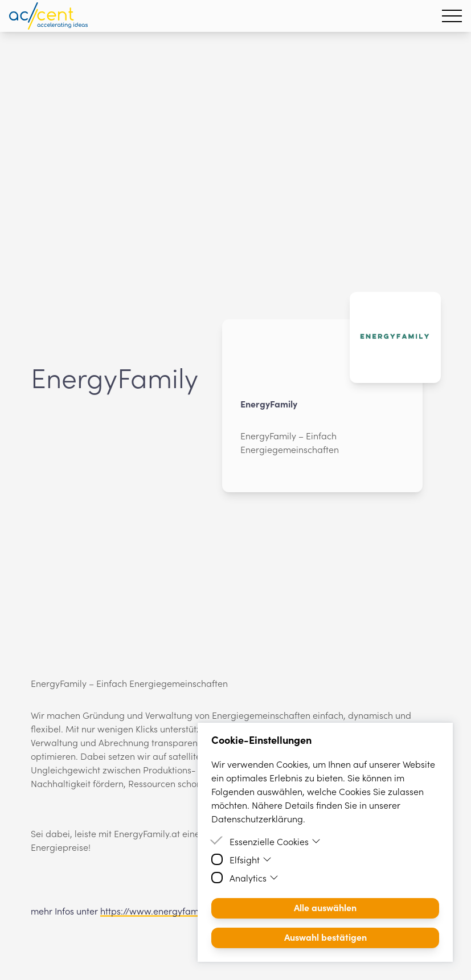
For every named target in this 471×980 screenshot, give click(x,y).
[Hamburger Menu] (452, 16)
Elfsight (251, 859)
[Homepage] (48, 16)
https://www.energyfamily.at (160, 911)
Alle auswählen (325, 907)
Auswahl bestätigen (325, 937)
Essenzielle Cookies (275, 841)
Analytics (254, 878)
